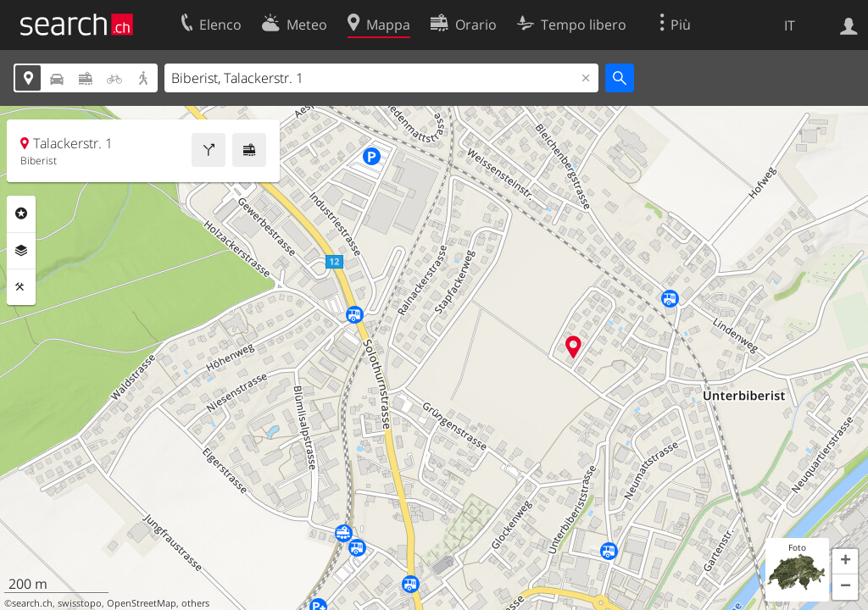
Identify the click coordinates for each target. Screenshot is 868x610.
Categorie (21, 213)
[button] (845, 562)
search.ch (32, 603)
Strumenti (21, 287)
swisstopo (80, 603)
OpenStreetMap (142, 603)
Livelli (21, 251)
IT (790, 25)
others (195, 603)
